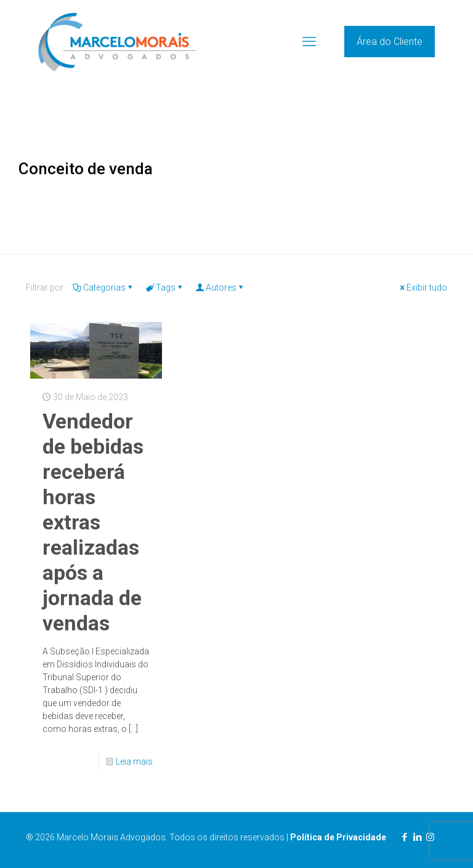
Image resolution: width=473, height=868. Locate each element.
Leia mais (134, 762)
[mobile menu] (309, 42)
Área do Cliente (390, 42)
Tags (165, 287)
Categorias (103, 287)
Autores (220, 287)
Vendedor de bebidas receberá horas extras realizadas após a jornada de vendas (93, 522)
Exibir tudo (422, 287)
